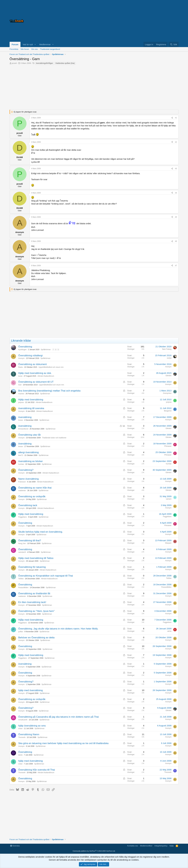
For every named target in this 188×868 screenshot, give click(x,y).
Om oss (34, 49)
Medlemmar (45, 44)
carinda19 (22, 552)
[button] (35, 44)
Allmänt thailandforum (46, 376)
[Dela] (172, 118)
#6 (176, 241)
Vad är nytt (28, 44)
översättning (25, 417)
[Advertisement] (143, 21)
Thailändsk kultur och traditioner (54, 438)
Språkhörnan (46, 350)
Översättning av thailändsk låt (34, 593)
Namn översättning (29, 479)
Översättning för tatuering (32, 567)
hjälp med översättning (31, 690)
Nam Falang (167, 349)
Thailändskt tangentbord (50, 49)
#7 (176, 266)
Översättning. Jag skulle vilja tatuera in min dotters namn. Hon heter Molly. (58, 629)
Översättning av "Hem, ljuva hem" (37, 611)
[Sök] (173, 44)
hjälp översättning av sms (32, 726)
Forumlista (14, 49)
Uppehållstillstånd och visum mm (51, 367)
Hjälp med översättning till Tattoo (36, 558)
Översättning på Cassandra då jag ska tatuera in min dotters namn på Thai (59, 717)
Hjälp (172, 846)
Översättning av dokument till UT (36, 382)
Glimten (168, 376)
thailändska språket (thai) (65, 63)
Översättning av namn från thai (35, 488)
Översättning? (26, 470)
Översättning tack (28, 505)
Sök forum (25, 49)
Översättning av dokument (33, 364)
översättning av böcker (31, 461)
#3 (176, 169)
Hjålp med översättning (31, 620)
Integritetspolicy (161, 846)
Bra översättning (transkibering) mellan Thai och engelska (49, 391)
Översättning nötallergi (30, 356)
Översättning (25, 347)
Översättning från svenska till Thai (37, 770)
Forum (15, 44)
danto (20, 755)
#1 (176, 118)
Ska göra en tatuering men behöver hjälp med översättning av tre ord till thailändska (63, 743)
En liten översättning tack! (32, 602)
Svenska (15, 846)
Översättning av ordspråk (32, 496)
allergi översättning (29, 452)
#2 (176, 142)
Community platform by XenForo (94, 851)
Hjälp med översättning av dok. (35, 373)
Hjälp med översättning (31, 400)
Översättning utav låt (29, 435)
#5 (176, 217)
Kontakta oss (133, 846)
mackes (21, 394)
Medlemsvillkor (146, 846)
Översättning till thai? (30, 541)
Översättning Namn (29, 734)
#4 (176, 193)
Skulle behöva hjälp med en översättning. (41, 532)
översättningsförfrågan (44, 63)
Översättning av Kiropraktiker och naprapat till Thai (46, 576)
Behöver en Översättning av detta (36, 638)
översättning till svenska (31, 408)
